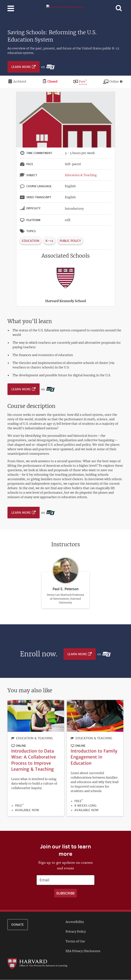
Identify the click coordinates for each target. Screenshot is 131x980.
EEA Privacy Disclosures (83, 951)
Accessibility (75, 922)
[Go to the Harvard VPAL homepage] (37, 963)
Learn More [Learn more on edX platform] (21, 67)
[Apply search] (65, 893)
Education (31, 241)
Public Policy (70, 241)
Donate (18, 925)
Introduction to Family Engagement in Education (94, 757)
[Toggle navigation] (11, 8)
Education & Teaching (81, 175)
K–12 (49, 241)
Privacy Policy (76, 932)
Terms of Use (75, 941)
